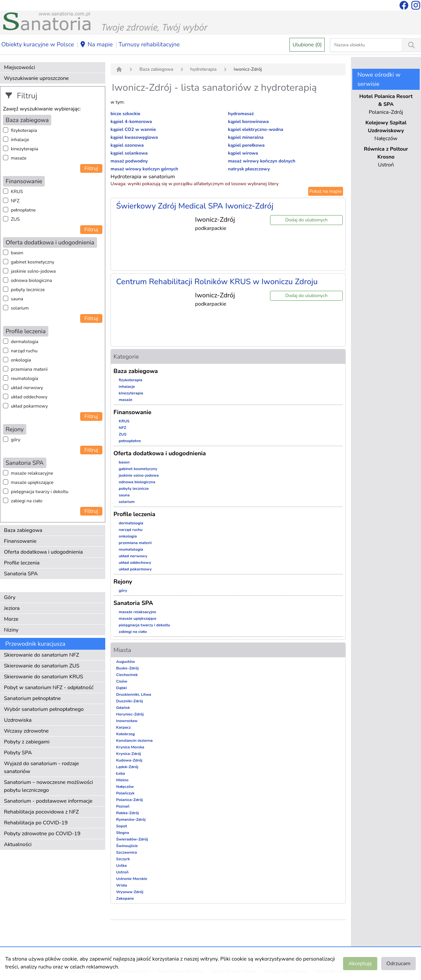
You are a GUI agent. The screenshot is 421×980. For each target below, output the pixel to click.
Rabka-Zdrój (127, 813)
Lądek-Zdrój (127, 767)
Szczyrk (123, 859)
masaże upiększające (32, 482)
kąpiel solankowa (129, 153)
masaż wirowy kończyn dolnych (262, 161)
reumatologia (25, 378)
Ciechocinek (127, 675)
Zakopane (125, 898)
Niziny (11, 630)
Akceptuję (360, 964)
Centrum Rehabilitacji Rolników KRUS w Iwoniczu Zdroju (217, 282)
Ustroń (122, 872)
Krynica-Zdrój (129, 754)
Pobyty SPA (18, 753)
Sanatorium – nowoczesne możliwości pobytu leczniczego (49, 786)
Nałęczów (125, 787)
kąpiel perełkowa (246, 145)
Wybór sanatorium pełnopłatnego (44, 709)
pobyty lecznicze (28, 290)
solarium (20, 308)
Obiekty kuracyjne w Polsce (38, 44)
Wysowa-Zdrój (130, 892)
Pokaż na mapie (326, 191)
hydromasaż (241, 114)
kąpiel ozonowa (127, 145)
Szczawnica (126, 852)
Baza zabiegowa (23, 530)
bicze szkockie (125, 114)
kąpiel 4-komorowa (131, 122)
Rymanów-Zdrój (131, 819)
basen (17, 253)
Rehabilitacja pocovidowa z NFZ (41, 812)
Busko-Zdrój (127, 668)
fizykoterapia (24, 130)
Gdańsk (123, 708)
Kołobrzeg (125, 734)
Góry (10, 597)
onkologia (21, 360)
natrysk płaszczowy (249, 169)
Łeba (121, 773)
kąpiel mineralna (246, 137)
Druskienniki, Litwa (134, 694)
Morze (11, 619)
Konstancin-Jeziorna (134, 741)
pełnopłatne (23, 210)
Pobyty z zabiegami (27, 742)
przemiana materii (29, 369)
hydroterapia (204, 69)
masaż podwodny (129, 161)
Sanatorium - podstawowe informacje (48, 801)
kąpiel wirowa (243, 153)
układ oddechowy (29, 397)
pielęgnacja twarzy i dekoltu (40, 492)
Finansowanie (20, 541)
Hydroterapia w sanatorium (143, 177)
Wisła (122, 885)
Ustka (121, 866)
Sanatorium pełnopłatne (32, 698)
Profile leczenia (22, 563)
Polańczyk (125, 793)
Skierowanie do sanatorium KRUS (44, 677)
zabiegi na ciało (27, 501)
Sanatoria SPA (21, 574)
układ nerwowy (27, 388)
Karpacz (123, 727)
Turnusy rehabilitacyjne (149, 44)
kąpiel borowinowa (248, 122)
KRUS (17, 192)
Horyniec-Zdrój (130, 714)
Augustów (125, 662)
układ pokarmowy (29, 406)
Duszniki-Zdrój (129, 701)
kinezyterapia (25, 149)
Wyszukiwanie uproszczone (36, 78)
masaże (19, 158)
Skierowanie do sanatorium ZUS (42, 666)
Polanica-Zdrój (129, 800)
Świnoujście (127, 846)
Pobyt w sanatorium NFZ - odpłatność (49, 688)
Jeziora (12, 608)
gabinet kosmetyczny (33, 262)
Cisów (122, 681)
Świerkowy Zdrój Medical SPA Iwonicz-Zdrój (195, 206)
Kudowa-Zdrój (129, 760)
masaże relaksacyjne (32, 473)
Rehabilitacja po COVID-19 (36, 823)
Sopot (122, 826)
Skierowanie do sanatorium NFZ (41, 655)
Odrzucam (398, 964)
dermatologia (25, 342)
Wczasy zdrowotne (26, 731)
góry (16, 440)
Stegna (123, 833)
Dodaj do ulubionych (306, 220)
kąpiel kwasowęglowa (134, 137)
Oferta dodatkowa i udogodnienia (43, 552)
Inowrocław (127, 721)
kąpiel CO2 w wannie (133, 129)
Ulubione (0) (307, 45)
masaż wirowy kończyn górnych (144, 169)
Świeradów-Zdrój (132, 839)
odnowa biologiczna (31, 280)
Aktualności (18, 844)
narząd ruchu (24, 351)
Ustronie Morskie (132, 879)
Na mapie (96, 45)
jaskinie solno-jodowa (33, 271)
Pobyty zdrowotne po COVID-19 (42, 834)
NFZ (15, 201)
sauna (17, 299)
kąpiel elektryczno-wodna (256, 129)
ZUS (15, 219)
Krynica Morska (130, 747)
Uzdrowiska (18, 720)
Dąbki (121, 688)
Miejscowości (19, 67)
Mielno (122, 780)
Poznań (123, 806)
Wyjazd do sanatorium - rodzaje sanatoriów (41, 767)
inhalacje (20, 140)
